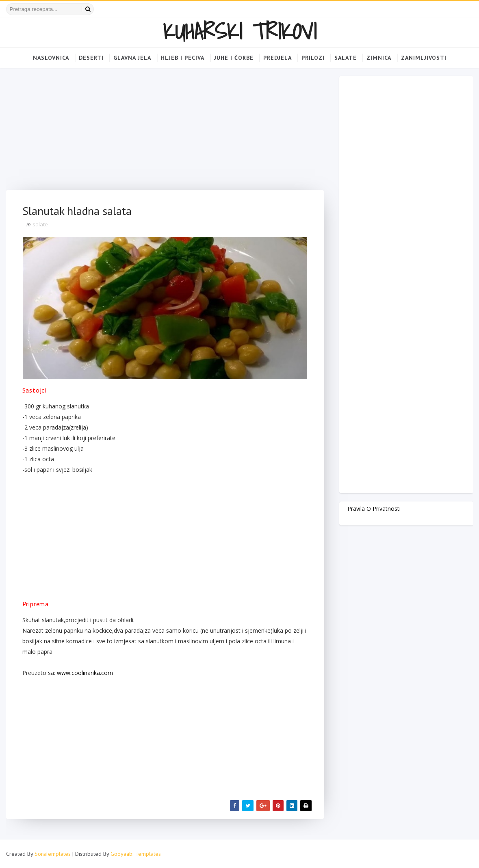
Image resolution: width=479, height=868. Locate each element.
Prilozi (313, 58)
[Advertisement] (165, 133)
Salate (346, 58)
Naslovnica (51, 58)
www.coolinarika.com (85, 673)
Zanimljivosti (424, 58)
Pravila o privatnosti (374, 509)
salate (40, 224)
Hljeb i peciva (183, 58)
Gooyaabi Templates (136, 854)
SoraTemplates (53, 854)
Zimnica (379, 58)
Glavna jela (132, 58)
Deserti (91, 58)
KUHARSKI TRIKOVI (240, 31)
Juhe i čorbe (234, 58)
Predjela (277, 58)
